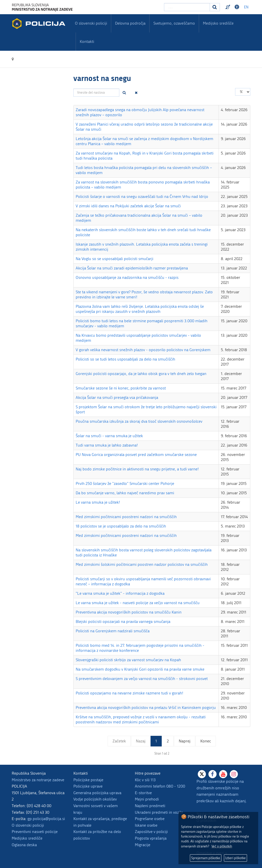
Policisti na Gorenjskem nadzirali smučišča (113, 631)
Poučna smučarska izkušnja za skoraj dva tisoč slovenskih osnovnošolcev (139, 421)
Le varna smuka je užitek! (98, 502)
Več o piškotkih (222, 846)
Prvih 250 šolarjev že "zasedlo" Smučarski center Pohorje (125, 483)
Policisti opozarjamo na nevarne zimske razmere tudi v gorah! (129, 693)
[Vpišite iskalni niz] (187, 7)
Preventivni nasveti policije (35, 832)
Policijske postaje (88, 780)
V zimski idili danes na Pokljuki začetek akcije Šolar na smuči (128, 206)
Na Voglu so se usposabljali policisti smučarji (114, 259)
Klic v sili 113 (145, 780)
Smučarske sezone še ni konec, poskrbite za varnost (121, 388)
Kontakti (87, 41)
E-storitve (143, 793)
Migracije (143, 845)
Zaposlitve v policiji (151, 832)
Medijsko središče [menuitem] (218, 23)
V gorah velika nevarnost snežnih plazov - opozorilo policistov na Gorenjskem (143, 350)
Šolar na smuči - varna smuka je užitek (109, 436)
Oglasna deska (24, 845)
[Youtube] (223, 774)
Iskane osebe (146, 825)
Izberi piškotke (235, 858)
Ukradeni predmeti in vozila (159, 812)
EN (246, 7)
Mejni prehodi (147, 799)
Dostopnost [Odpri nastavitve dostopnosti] (238, 7)
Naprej (185, 741)
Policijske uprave (88, 786)
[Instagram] (234, 774)
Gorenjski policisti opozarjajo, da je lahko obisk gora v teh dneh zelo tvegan (141, 374)
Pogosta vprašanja (151, 838)
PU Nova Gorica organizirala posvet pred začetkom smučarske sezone (136, 455)
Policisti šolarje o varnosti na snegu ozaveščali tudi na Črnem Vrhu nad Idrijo (142, 197)
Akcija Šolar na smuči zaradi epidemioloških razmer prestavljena (132, 268)
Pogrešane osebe (150, 819)
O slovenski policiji (28, 825)
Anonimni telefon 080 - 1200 (160, 786)
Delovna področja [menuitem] (130, 23)
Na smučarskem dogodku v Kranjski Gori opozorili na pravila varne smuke (140, 669)
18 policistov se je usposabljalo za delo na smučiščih (121, 526)
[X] (202, 774)
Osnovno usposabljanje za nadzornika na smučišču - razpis (127, 277)
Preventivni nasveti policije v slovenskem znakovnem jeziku (228, 7)
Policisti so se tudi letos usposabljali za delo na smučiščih (125, 359)
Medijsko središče (27, 838)
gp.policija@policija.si (46, 819)
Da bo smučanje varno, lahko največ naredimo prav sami (125, 493)
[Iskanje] (215, 7)
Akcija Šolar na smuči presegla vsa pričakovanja (117, 397)
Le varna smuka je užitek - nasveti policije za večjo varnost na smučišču (138, 603)
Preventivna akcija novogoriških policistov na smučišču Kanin (129, 612)
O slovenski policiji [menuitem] (91, 23)
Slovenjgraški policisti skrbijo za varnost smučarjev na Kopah (128, 660)
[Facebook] (212, 774)
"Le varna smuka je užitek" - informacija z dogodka (120, 593)
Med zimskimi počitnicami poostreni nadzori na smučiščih (126, 517)
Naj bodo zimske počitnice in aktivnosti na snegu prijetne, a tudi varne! (137, 469)
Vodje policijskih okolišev (95, 799)
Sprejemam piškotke (206, 858)
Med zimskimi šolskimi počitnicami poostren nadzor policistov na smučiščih (142, 564)
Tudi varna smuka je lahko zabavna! (107, 445)
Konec (206, 741)
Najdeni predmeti (150, 806)
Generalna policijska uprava (97, 793)
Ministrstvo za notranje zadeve (38, 780)
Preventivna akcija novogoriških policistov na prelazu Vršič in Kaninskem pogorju (146, 708)
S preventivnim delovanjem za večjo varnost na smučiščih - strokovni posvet (142, 679)
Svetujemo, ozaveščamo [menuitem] (174, 23)
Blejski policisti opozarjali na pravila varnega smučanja (123, 622)
